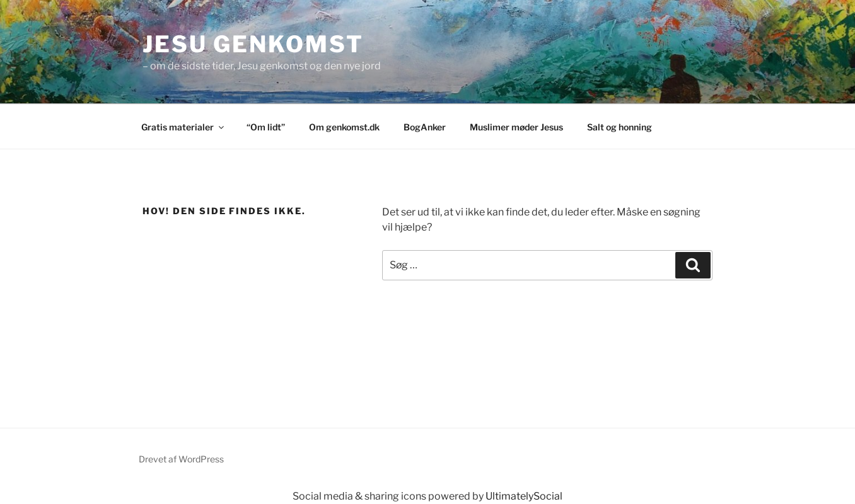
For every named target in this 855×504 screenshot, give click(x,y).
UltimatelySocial (524, 496)
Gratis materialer (183, 127)
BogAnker (425, 127)
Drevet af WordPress (181, 459)
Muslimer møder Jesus (516, 127)
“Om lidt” (266, 127)
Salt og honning (619, 127)
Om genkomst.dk (344, 127)
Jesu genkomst (253, 44)
